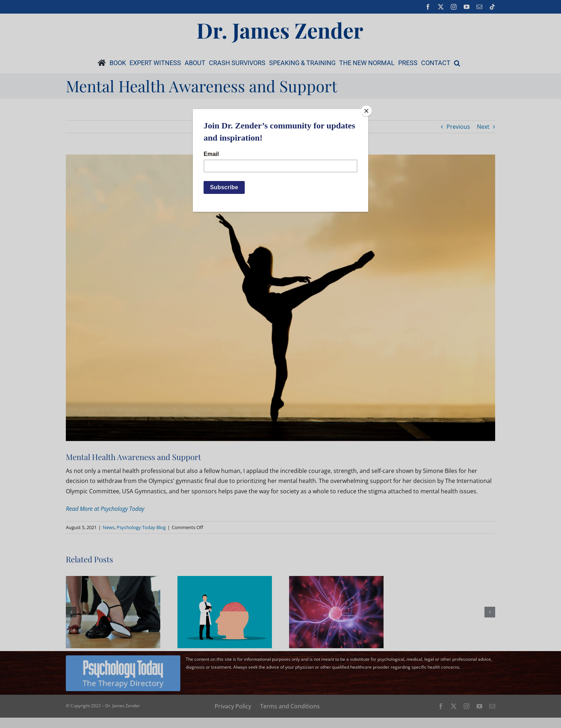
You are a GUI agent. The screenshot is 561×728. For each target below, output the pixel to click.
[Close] (366, 111)
